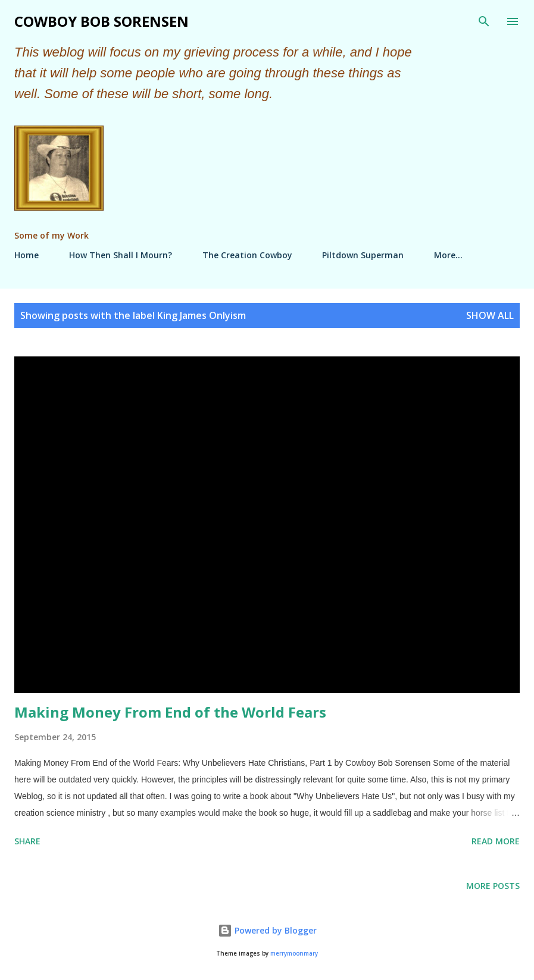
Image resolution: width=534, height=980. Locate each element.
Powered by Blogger (267, 930)
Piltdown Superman (363, 255)
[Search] (484, 21)
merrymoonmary (294, 954)
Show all (490, 315)
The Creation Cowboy (247, 255)
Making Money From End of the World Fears (170, 712)
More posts (493, 886)
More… (448, 255)
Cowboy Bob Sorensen (102, 21)
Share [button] (27, 841)
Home (26, 255)
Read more (496, 841)
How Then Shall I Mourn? (121, 255)
